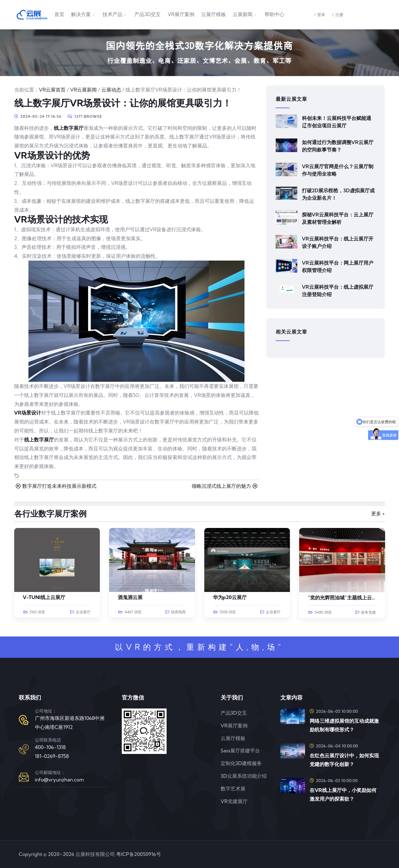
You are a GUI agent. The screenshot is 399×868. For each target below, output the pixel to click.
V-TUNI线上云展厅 (44, 597)
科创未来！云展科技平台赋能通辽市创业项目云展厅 (337, 122)
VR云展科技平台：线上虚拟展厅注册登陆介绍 (338, 291)
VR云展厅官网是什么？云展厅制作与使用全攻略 (338, 170)
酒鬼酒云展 (130, 597)
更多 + (378, 513)
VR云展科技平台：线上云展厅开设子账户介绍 (338, 242)
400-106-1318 (50, 747)
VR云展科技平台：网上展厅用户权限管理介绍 (338, 266)
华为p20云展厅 (230, 597)
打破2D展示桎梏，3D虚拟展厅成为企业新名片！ (338, 194)
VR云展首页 (52, 90)
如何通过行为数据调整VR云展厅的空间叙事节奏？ (338, 146)
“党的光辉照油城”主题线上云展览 (345, 598)
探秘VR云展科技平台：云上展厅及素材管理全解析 (338, 218)
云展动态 (111, 90)
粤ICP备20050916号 (139, 854)
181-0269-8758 (52, 756)
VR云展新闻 (84, 90)
